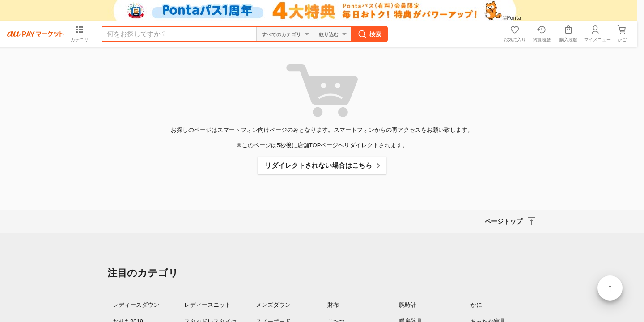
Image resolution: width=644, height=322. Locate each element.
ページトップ (610, 288)
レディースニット (208, 305)
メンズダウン (273, 305)
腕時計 (408, 305)
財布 (333, 305)
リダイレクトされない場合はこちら (318, 165)
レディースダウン (136, 305)
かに (476, 305)
